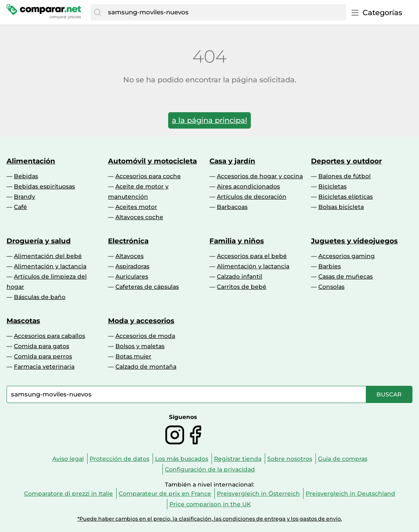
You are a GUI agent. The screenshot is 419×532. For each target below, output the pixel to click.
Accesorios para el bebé (252, 256)
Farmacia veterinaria (44, 367)
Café (20, 207)
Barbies (330, 266)
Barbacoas (232, 207)
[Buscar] (97, 12)
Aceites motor (136, 207)
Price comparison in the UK (210, 504)
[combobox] (225, 12)
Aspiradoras (132, 266)
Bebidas (26, 176)
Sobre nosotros (290, 459)
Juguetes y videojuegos (354, 241)
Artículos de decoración (252, 197)
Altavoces (130, 256)
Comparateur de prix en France (165, 494)
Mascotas (23, 321)
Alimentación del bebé (48, 256)
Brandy (25, 197)
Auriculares (132, 276)
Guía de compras (343, 459)
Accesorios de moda (145, 336)
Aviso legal (68, 459)
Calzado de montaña (146, 367)
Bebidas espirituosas (44, 186)
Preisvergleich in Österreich (258, 494)
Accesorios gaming (347, 256)
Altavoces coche (139, 217)
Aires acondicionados (248, 186)
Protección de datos (119, 459)
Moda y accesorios (141, 321)
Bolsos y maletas (140, 346)
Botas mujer (133, 356)
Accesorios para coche (148, 176)
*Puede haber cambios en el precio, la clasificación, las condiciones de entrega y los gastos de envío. (210, 519)
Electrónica (128, 241)
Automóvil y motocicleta (152, 161)
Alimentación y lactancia (50, 266)
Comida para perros (43, 356)
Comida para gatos (42, 346)
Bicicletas (332, 186)
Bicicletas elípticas (346, 197)
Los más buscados (182, 459)
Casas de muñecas (346, 276)
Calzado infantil (240, 276)
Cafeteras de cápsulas (147, 287)
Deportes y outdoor (346, 161)
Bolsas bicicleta (341, 207)
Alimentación (31, 161)
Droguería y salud (39, 241)
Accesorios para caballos (50, 336)
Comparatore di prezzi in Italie (69, 494)
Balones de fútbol (345, 176)
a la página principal (209, 120)
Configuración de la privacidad (210, 469)
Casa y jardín (232, 161)
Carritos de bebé (242, 287)
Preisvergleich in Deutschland (350, 494)
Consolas (331, 287)
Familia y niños (237, 241)
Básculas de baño (40, 297)
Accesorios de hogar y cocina (260, 176)
